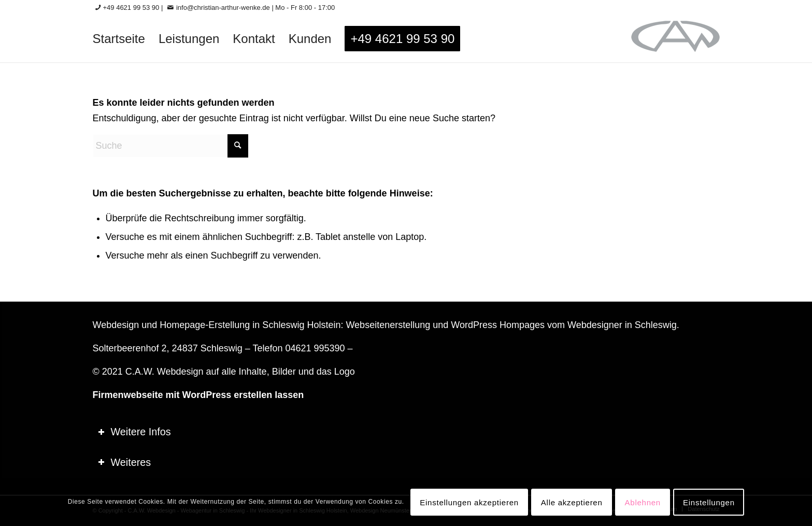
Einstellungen (709, 502)
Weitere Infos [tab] (134, 432)
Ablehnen (643, 502)
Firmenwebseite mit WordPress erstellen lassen (198, 395)
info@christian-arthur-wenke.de (223, 8)
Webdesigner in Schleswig (622, 325)
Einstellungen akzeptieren (469, 502)
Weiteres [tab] (125, 462)
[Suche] (170, 146)
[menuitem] (119, 39)
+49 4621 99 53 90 (131, 8)
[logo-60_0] (675, 39)
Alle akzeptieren (572, 502)
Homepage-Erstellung (205, 325)
